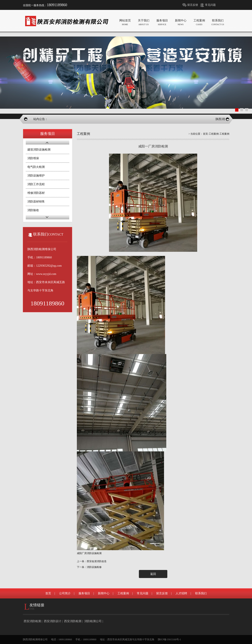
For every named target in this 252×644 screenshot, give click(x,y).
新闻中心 (104, 593)
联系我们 (201, 593)
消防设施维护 (36, 176)
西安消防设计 (53, 621)
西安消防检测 (32, 621)
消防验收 (33, 210)
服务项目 (84, 593)
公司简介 (65, 593)
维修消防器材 (36, 193)
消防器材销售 (36, 202)
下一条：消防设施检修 (89, 567)
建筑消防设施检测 (39, 150)
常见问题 (210, 5)
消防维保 (33, 158)
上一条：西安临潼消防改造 (92, 561)
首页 (205, 134)
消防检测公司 (93, 621)
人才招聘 (181, 593)
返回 (153, 574)
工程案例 (214, 134)
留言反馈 (193, 5)
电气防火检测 (36, 167)
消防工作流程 (36, 184)
